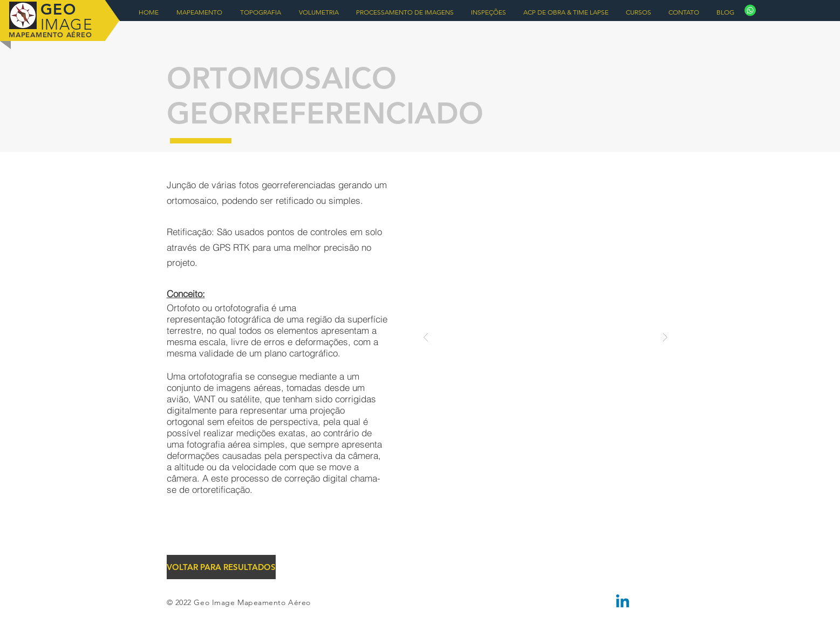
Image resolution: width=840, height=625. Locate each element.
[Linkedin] (623, 602)
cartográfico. (315, 353)
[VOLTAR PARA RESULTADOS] (221, 567)
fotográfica (249, 319)
